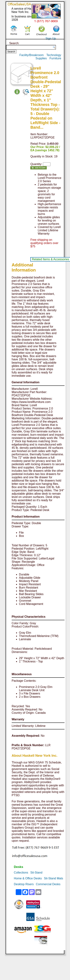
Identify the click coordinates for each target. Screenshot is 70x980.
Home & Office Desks (28, 878)
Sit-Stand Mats (53, 878)
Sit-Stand (36, 873)
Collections (21, 873)
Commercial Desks (48, 884)
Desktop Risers (24, 884)
